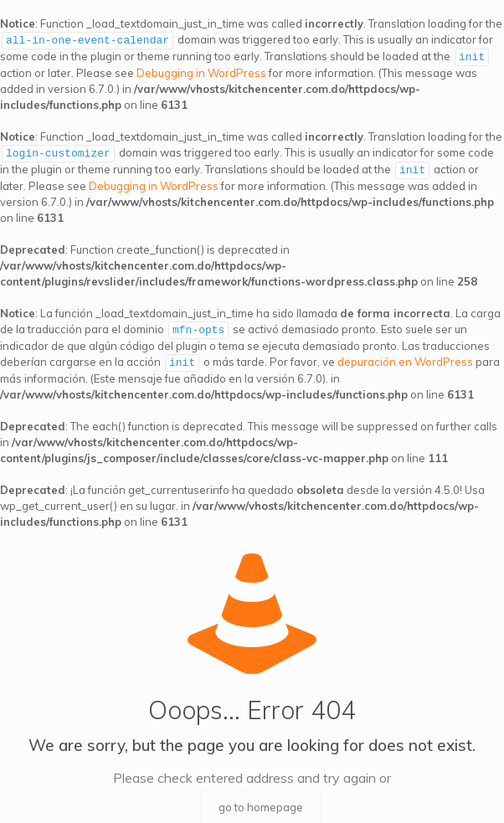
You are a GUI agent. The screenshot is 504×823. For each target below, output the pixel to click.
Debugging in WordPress (201, 71)
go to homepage (261, 802)
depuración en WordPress (405, 357)
